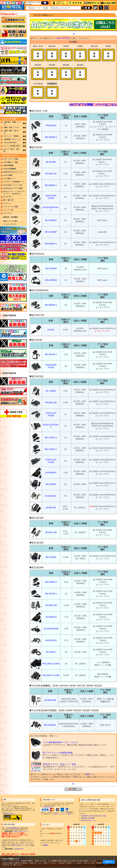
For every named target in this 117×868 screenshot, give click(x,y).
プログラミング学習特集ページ (13, 182)
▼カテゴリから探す (9, 119)
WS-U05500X (51, 280)
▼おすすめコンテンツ (10, 155)
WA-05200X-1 (51, 185)
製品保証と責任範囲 (88, 818)
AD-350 (51, 330)
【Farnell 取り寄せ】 (10, 143)
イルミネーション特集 (10, 207)
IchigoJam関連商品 (10, 169)
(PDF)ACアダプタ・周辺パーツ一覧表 (59, 764)
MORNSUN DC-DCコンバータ (13, 172)
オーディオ (7, 203)
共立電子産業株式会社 (13, 828)
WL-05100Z (51, 162)
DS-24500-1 (51, 652)
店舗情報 (45, 845)
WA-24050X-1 (51, 582)
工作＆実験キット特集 (10, 162)
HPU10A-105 (51, 403)
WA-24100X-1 (51, 594)
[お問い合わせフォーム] (19, 845)
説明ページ (90, 774)
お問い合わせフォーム (89, 820)
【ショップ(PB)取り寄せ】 (12, 146)
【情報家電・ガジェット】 (12, 139)
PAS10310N (51, 126)
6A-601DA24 (51, 640)
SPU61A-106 (51, 532)
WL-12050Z (51, 391)
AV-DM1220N (50, 700)
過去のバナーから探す (10, 221)
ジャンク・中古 (8, 210)
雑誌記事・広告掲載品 (10, 217)
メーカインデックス (10, 224)
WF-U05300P (51, 232)
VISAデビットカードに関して (63, 814)
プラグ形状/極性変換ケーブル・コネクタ (60, 742)
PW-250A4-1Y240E (51, 675)
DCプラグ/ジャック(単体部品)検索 (58, 753)
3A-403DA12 (51, 473)
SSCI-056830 (51, 268)
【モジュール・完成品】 (11, 136)
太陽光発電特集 (8, 165)
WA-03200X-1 (51, 137)
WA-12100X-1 (51, 438)
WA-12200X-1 (51, 449)
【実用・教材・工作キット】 (11, 132)
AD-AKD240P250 (51, 629)
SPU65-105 (51, 508)
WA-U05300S (50, 725)
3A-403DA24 (51, 617)
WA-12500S (51, 484)
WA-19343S (51, 557)
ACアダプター (8, 197)
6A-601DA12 (51, 496)
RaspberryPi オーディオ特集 (13, 188)
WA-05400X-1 (51, 244)
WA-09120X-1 (51, 354)
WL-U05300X (51, 220)
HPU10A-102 (51, 174)
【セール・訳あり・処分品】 (11, 150)
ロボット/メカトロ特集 (11, 159)
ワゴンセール (8, 213)
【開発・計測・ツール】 (11, 128)
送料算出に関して (9, 814)
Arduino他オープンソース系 (13, 185)
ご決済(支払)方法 (48, 807)
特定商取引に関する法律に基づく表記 (94, 816)
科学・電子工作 (8, 200)
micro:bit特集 (8, 175)
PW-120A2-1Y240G (51, 664)
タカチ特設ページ (9, 179)
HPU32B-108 (51, 605)
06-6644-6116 (19, 849)
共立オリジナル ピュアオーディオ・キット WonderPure (14, 193)
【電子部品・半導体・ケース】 (12, 123)
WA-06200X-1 (51, 305)
